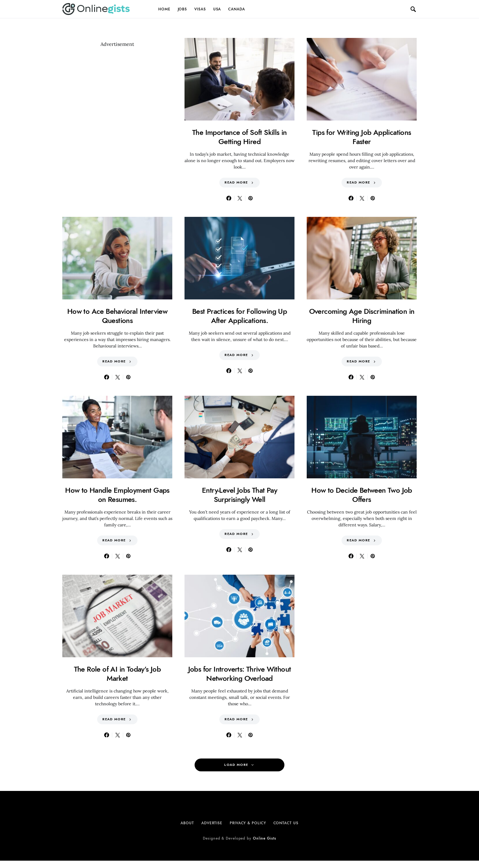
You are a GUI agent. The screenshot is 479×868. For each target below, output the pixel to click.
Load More (236, 765)
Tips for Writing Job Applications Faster (362, 137)
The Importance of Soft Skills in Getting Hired (239, 137)
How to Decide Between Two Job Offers (362, 495)
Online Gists (265, 838)
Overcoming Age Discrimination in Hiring (362, 316)
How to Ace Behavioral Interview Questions (117, 316)
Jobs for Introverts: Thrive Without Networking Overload (240, 674)
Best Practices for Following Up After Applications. (239, 316)
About (187, 823)
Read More (236, 182)
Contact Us (286, 823)
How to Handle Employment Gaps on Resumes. (117, 495)
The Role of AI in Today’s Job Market (117, 674)
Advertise (212, 823)
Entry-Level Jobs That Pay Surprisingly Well (239, 495)
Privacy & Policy (248, 823)
